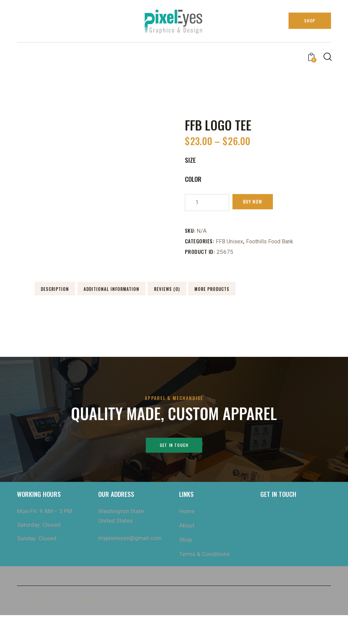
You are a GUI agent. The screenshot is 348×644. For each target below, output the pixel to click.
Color (193, 179)
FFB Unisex (230, 241)
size (190, 160)
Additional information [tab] (178, 292)
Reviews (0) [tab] (82, 313)
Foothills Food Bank (272, 241)
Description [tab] (82, 292)
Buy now (259, 203)
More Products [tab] (179, 313)
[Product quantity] (207, 203)
